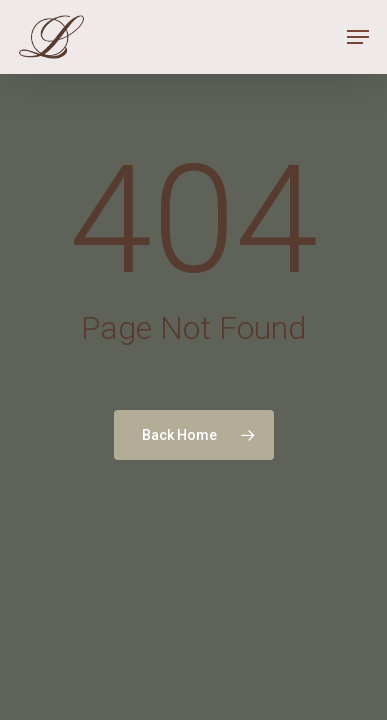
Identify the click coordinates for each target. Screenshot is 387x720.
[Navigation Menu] (358, 37)
